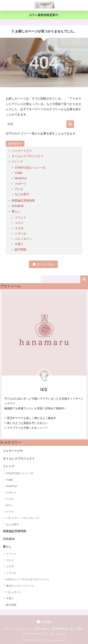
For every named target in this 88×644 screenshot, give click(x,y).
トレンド (17, 161)
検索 (84, 279)
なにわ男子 (22, 194)
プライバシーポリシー (35, 634)
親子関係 (20, 250)
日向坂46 (18, 206)
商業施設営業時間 (23, 201)
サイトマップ (58, 634)
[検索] (70, 124)
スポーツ (20, 184)
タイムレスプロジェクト (28, 156)
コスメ (19, 223)
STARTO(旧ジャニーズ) (30, 168)
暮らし (16, 211)
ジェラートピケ (22, 151)
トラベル (20, 234)
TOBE (19, 173)
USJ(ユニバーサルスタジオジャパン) (27, 579)
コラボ (19, 228)
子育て (19, 244)
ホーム (9, 629)
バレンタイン (23, 239)
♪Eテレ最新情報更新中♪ (44, 15)
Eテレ (10, 505)
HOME (44, 622)
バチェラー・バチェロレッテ (23, 518)
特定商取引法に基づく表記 (67, 629)
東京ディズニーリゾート (20, 586)
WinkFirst (21, 178)
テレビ (19, 189)
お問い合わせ (42, 629)
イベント (20, 218)
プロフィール (23, 629)
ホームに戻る (43, 264)
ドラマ (10, 512)
